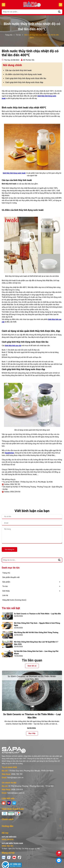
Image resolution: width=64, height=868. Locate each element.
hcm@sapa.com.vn (15, 778)
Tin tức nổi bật (11, 608)
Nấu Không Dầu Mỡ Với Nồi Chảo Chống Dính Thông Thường (36, 632)
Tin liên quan (32, 660)
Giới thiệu (6, 591)
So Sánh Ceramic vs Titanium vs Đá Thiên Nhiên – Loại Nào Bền (37, 614)
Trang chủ (6, 573)
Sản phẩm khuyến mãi (11, 577)
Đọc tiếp (32, 733)
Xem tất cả (32, 666)
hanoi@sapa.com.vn (16, 793)
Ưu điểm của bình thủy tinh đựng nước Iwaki (24, 74)
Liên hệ (5, 595)
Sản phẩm (6, 582)
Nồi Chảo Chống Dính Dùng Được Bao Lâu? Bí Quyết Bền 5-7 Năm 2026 (36, 643)
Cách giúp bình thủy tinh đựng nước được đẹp (24, 82)
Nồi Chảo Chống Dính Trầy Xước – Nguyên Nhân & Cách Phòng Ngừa (37, 624)
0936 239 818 (17, 790)
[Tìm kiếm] (59, 12)
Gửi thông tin (9, 549)
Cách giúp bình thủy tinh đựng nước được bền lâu (26, 78)
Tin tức (5, 586)
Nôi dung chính (12, 65)
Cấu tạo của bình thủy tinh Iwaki (18, 70)
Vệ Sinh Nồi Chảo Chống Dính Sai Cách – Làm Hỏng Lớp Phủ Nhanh (36, 652)
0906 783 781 (17, 774)
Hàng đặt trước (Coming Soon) (14, 600)
